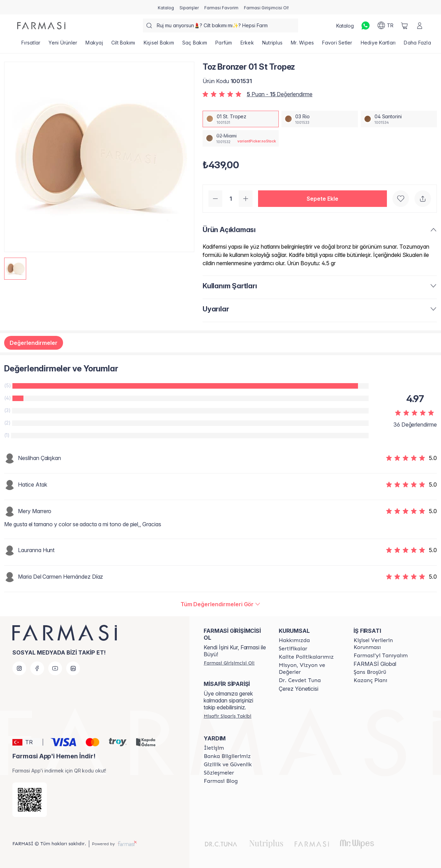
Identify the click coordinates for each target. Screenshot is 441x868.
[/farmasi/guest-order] (227, 716)
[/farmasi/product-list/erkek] (247, 45)
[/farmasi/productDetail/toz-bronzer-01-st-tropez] (241, 119)
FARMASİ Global (375, 664)
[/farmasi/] (41, 26)
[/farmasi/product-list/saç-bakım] (195, 45)
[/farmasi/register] (189, 7)
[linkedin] (73, 668)
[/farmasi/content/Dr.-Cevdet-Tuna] (300, 680)
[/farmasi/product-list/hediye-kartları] (378, 45)
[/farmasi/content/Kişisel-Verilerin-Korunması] (385, 644)
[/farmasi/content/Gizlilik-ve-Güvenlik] (228, 765)
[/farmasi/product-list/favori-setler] (337, 45)
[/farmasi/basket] (404, 26)
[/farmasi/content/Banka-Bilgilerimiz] (227, 756)
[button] (322, 199)
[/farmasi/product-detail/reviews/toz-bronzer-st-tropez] (221, 604)
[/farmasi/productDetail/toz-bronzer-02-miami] (241, 138)
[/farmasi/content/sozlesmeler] (219, 773)
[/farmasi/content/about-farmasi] (381, 656)
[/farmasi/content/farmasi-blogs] (221, 781)
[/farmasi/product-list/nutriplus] (272, 45)
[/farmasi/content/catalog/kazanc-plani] (370, 680)
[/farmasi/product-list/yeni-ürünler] (63, 45)
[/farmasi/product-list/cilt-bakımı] (123, 45)
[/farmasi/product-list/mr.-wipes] (302, 45)
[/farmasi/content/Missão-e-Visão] (310, 669)
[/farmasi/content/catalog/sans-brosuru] (370, 672)
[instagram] (19, 668)
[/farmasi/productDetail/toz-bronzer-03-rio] (320, 119)
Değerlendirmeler (34, 343)
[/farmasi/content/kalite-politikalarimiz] (306, 657)
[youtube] (55, 668)
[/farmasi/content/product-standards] (293, 649)
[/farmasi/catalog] (166, 7)
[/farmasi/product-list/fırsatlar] (31, 45)
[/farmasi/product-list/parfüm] (224, 45)
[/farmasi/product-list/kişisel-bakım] (159, 45)
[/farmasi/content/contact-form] (214, 748)
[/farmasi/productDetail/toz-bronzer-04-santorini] (399, 119)
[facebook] (37, 668)
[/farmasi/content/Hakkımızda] (294, 640)
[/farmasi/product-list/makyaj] (94, 45)
